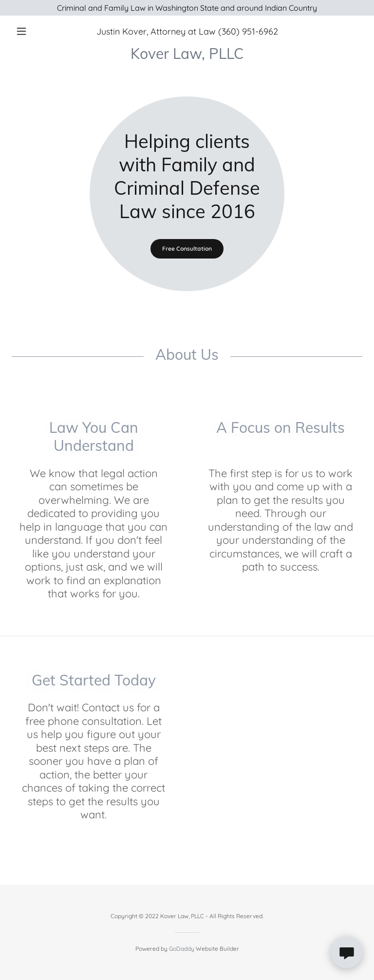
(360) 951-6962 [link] (248, 31)
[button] (38, 31)
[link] (187, 56)
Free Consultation (187, 249)
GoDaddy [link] (182, 949)
